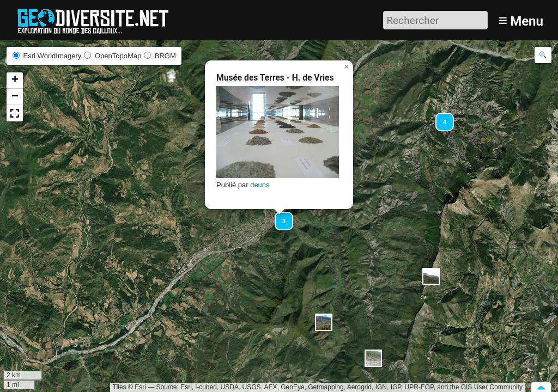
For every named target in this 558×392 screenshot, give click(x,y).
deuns (260, 185)
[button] (431, 277)
